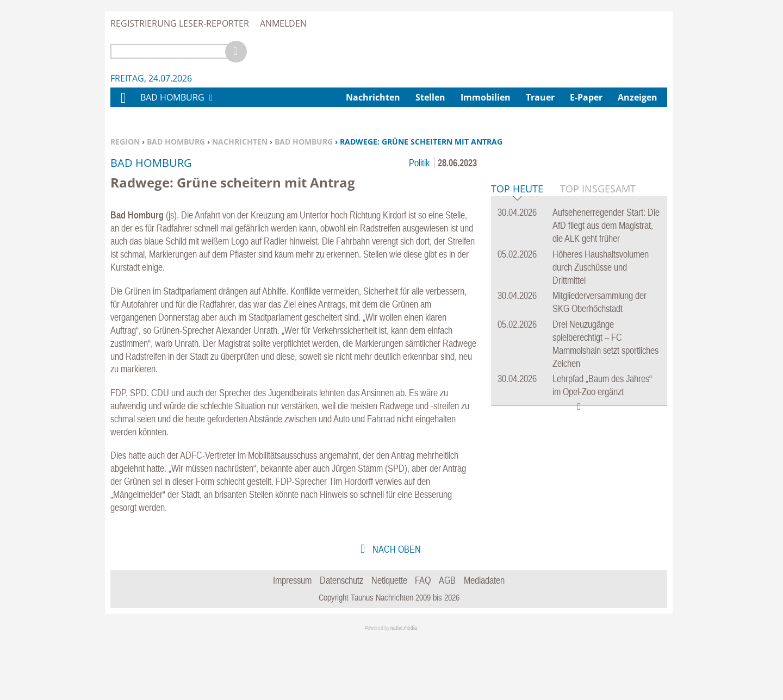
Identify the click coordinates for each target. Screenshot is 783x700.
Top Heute (517, 356)
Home (123, 105)
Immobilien (486, 97)
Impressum (292, 640)
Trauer (540, 97)
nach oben (396, 609)
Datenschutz (341, 640)
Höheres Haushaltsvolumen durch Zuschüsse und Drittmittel (601, 433)
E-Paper (586, 97)
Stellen (430, 97)
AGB (447, 640)
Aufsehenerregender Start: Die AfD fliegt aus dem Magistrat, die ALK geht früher (606, 392)
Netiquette (389, 640)
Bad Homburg (176, 142)
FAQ (423, 640)
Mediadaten (484, 640)
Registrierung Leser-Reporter (180, 23)
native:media (404, 688)
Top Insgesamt (598, 355)
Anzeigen (638, 97)
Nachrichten (240, 142)
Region (125, 142)
